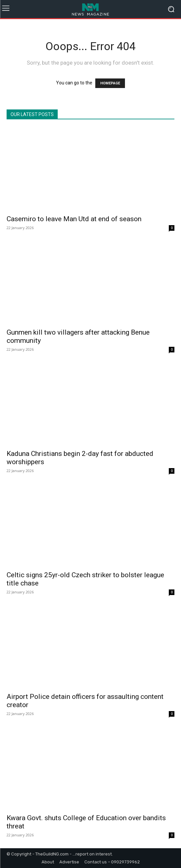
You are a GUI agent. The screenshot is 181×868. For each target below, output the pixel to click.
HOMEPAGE (110, 83)
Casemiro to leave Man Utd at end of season (74, 219)
